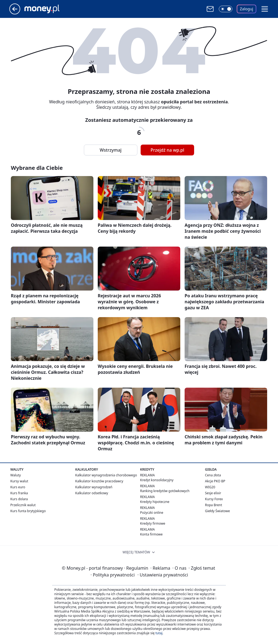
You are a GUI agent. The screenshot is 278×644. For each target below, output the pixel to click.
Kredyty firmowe (153, 523)
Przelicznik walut (23, 505)
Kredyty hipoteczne (155, 502)
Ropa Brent (214, 505)
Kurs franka (19, 493)
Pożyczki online (152, 513)
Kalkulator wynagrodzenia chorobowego (106, 475)
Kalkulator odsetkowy (92, 493)
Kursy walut (19, 481)
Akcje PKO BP (215, 481)
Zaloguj (247, 9)
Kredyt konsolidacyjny (157, 480)
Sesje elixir (213, 493)
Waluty (16, 475)
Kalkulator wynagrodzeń (94, 487)
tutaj (159, 633)
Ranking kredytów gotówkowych (165, 491)
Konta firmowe (151, 534)
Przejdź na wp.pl (167, 150)
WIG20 (210, 487)
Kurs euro (18, 487)
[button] (265, 9)
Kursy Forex (214, 499)
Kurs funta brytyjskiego (28, 511)
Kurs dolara (19, 499)
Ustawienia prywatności (163, 575)
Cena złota (213, 475)
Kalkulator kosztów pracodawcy (99, 481)
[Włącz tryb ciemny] (226, 9)
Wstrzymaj (110, 150)
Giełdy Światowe (217, 511)
